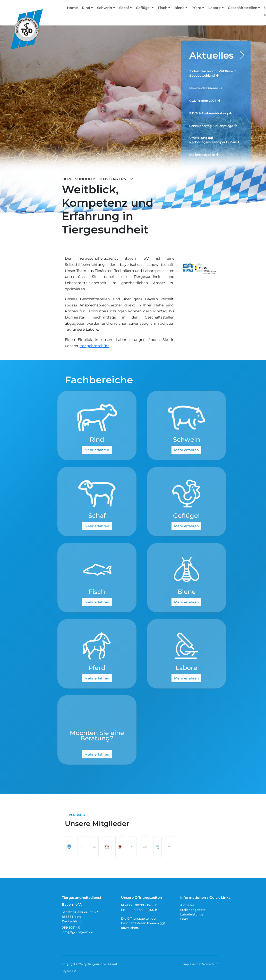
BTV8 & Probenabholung (211, 113)
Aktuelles (212, 55)
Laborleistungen (193, 914)
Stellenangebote (204, 154)
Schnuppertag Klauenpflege (213, 126)
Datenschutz (209, 964)
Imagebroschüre (95, 346)
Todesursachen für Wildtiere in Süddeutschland (213, 73)
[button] (87, 9)
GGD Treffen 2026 (205, 100)
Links (184, 919)
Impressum (191, 964)
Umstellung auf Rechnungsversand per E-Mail (215, 140)
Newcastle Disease (206, 88)
